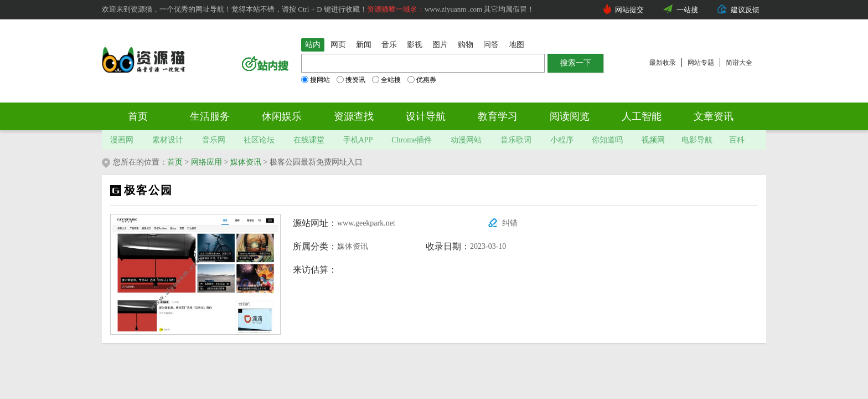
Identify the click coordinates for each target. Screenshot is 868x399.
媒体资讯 (246, 162)
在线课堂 (309, 140)
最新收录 (663, 63)
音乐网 (214, 140)
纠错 (510, 223)
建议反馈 (745, 10)
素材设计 (168, 140)
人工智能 (642, 116)
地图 (516, 45)
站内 (313, 45)
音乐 (389, 45)
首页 (138, 116)
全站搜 (386, 80)
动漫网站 (466, 140)
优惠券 (422, 80)
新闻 (364, 45)
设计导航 (426, 116)
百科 (737, 140)
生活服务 (210, 116)
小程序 (562, 140)
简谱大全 (739, 63)
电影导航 (697, 140)
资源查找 (354, 116)
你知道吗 (607, 140)
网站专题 (701, 63)
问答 (491, 45)
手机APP (358, 140)
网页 (338, 45)
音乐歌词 (516, 140)
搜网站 (316, 80)
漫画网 (122, 140)
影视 (415, 45)
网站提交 (629, 10)
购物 (466, 45)
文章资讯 (714, 116)
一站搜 (687, 10)
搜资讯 (351, 80)
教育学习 (498, 116)
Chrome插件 (412, 140)
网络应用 (206, 162)
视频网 (653, 140)
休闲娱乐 (282, 116)
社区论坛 (259, 140)
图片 (440, 45)
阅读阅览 (570, 116)
